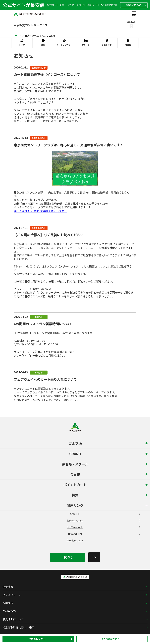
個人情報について (13, 619)
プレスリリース (12, 595)
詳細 (136, 5)
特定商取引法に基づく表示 (18, 627)
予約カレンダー (50, 639)
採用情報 (8, 603)
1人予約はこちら (124, 639)
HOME (68, 557)
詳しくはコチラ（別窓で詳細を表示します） (40, 211)
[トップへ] (94, 557)
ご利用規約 (9, 611)
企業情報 (8, 587)
